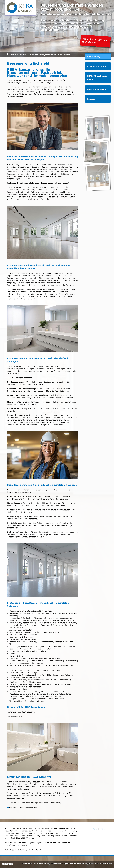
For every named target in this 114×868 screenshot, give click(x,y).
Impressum (105, 829)
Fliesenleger (15, 646)
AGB (7, 850)
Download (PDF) (16, 717)
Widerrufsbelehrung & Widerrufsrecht (26, 850)
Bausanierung (94, 56)
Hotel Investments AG (97, 89)
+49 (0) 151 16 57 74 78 (22, 54)
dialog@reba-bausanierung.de (54, 54)
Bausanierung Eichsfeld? (95, 40)
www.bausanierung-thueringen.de (29, 843)
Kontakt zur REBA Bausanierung (22, 807)
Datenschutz (28, 863)
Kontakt (91, 99)
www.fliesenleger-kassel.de (17, 845)
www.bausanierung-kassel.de (57, 843)
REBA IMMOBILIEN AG (97, 66)
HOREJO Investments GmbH (97, 78)
